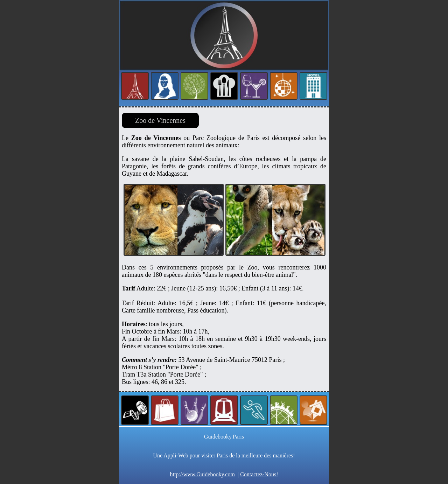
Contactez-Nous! (259, 474)
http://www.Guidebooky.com (202, 474)
